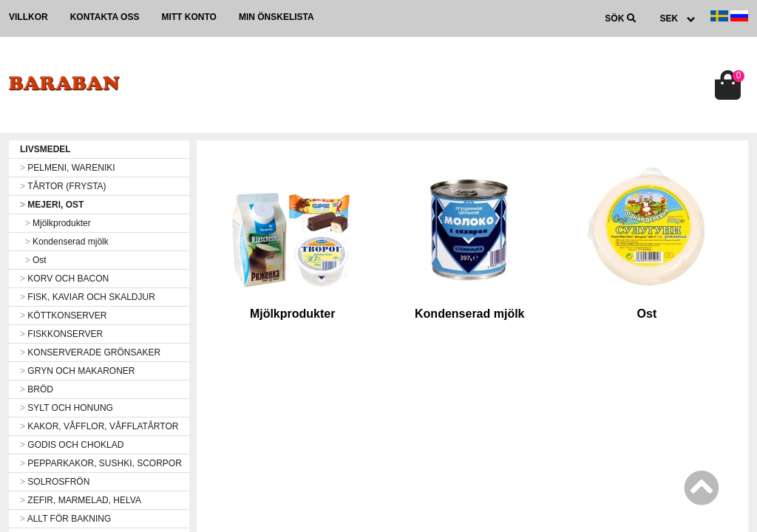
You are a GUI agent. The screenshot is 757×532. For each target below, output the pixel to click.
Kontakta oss (105, 17)
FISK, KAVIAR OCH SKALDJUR (88, 297)
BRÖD (37, 389)
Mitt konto (189, 17)
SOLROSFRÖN (55, 482)
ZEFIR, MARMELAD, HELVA (81, 500)
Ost (33, 260)
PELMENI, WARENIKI (68, 168)
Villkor (28, 17)
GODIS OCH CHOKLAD (72, 445)
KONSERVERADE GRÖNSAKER (90, 352)
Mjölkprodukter (55, 223)
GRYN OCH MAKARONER (77, 371)
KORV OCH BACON (64, 279)
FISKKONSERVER (61, 334)
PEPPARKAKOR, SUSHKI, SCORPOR (101, 463)
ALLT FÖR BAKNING (65, 519)
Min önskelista (276, 17)
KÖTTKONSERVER (63, 316)
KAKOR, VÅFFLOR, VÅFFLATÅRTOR (99, 426)
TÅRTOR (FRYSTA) (63, 186)
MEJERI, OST (52, 205)
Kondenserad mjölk (64, 242)
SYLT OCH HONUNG (67, 408)
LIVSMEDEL (45, 149)
